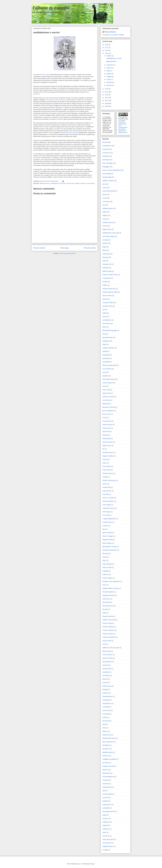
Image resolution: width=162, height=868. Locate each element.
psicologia (106, 160)
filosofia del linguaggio (110, 330)
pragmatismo (107, 805)
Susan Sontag (107, 623)
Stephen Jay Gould (109, 620)
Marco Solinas (107, 533)
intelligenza (106, 341)
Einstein (105, 282)
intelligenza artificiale (109, 759)
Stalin (104, 613)
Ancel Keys (106, 400)
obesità (105, 351)
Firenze (105, 459)
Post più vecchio (90, 248)
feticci (104, 327)
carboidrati (106, 700)
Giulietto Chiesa (108, 222)
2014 (107, 89)
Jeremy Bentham (108, 501)
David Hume (107, 428)
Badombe (106, 404)
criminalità (106, 714)
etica (104, 205)
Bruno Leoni (107, 414)
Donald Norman (108, 452)
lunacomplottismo (108, 777)
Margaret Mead (108, 540)
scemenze (106, 836)
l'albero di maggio (50, 8)
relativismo (106, 822)
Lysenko (105, 526)
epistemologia (107, 177)
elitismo (105, 731)
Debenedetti (107, 439)
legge (104, 247)
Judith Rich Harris (108, 508)
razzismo (105, 818)
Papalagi (105, 571)
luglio (109, 71)
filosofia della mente (109, 738)
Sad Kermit (106, 599)
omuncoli (105, 798)
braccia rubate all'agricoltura (112, 170)
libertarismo (106, 773)
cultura (105, 717)
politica (105, 212)
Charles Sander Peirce (110, 275)
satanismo (106, 829)
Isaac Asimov (107, 491)
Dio (104, 449)
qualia (104, 815)
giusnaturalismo (108, 337)
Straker (105, 299)
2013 (107, 92)
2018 (107, 45)
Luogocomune (107, 522)
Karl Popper (106, 512)
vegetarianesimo (108, 846)
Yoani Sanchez (107, 655)
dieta (104, 724)
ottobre (109, 56)
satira (104, 832)
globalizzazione (108, 752)
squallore (106, 376)
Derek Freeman (108, 442)
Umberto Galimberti (109, 637)
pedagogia (106, 355)
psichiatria (106, 358)
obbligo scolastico (80, 183)
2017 (107, 48)
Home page (64, 248)
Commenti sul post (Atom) (68, 253)
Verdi (104, 644)
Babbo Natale (107, 271)
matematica (106, 254)
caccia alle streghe (109, 236)
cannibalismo (107, 320)
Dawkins (105, 435)
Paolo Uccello (107, 567)
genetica (105, 243)
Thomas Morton (110, 32)
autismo (105, 683)
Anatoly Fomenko (108, 397)
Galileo (105, 285)
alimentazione (107, 662)
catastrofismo (107, 703)
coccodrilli (106, 707)
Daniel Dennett (107, 425)
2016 (107, 50)
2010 (107, 100)
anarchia (105, 665)
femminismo (106, 324)
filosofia (105, 142)
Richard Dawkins (108, 592)
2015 (107, 53)
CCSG (105, 418)
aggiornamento (111, 61)
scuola (105, 219)
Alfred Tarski (107, 393)
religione (105, 215)
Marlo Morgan (107, 543)
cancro (105, 317)
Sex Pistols (106, 602)
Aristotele (106, 268)
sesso (104, 372)
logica (104, 344)
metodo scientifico (108, 348)
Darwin (105, 194)
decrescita (106, 721)
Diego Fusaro (107, 446)
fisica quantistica (108, 742)
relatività (105, 825)
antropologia (107, 174)
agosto (109, 68)
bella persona (107, 686)
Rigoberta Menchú (109, 595)
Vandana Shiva (108, 306)
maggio (109, 77)
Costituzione (107, 278)
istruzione (106, 763)
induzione (106, 756)
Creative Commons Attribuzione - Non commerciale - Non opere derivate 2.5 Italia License (123, 126)
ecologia (105, 240)
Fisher (105, 463)
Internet (105, 226)
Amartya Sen (107, 264)
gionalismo (106, 749)
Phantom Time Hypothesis (111, 581)
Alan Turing (106, 390)
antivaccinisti (70, 183)
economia (106, 149)
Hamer (105, 484)
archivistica (106, 676)
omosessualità (107, 794)
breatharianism (107, 696)
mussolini (106, 784)
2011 (107, 98)
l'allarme (84, 100)
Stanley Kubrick (108, 616)
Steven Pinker (107, 296)
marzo (109, 79)
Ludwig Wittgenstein (109, 519)
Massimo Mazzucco (109, 289)
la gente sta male (108, 766)
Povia (104, 585)
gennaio (109, 85)
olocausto (106, 257)
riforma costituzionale (110, 365)
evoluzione (106, 153)
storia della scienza (109, 379)
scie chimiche (107, 369)
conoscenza (106, 710)
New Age (105, 554)
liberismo (105, 770)
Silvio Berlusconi (108, 606)
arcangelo (106, 672)
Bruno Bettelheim (108, 411)
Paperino (105, 574)
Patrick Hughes (108, 578)
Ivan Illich (106, 494)
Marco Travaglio (108, 536)
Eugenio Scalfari (108, 456)
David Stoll (106, 432)
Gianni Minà (106, 470)
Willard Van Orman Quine (111, 648)
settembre (110, 65)
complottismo (107, 146)
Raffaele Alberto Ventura (111, 588)
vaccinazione (91, 183)
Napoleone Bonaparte (110, 550)
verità (104, 386)
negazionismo (107, 787)
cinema (105, 198)
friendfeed (106, 745)
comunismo (106, 202)
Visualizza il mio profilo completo (113, 35)
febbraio (109, 82)
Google (105, 477)
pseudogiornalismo (109, 811)
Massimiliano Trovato (110, 547)
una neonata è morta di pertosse (56, 100)
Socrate (105, 609)
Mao (104, 529)
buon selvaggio (108, 163)
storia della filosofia (109, 191)
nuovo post (45, 75)
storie (104, 261)
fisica (104, 334)
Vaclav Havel (107, 641)
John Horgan (107, 505)
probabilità (106, 808)
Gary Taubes (107, 466)
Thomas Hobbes (108, 627)
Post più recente (39, 248)
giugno (109, 74)
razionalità (106, 362)
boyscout (105, 693)
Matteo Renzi (107, 229)
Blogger (92, 864)
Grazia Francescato (109, 480)
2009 (107, 103)
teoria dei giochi (108, 383)
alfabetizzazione (44, 183)
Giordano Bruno (108, 473)
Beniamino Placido (109, 407)
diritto (104, 728)
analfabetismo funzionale (67, 133)
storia (104, 184)
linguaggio (106, 167)
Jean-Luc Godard (108, 498)
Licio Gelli (106, 515)
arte (104, 309)
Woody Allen (107, 651)
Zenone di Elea (108, 658)
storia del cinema (108, 839)
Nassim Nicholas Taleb (110, 292)
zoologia (105, 850)
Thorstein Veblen (108, 303)
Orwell (105, 557)
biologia (105, 689)
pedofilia (105, 801)
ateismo (105, 679)
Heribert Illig (106, 487)
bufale (105, 313)
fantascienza (107, 735)
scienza (105, 188)
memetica (106, 780)
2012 (107, 95)
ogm (104, 791)
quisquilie (106, 156)
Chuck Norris (107, 421)
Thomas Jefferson (108, 630)
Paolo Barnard (107, 564)
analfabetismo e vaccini (114, 58)
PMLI (104, 561)
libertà (105, 250)
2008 (107, 106)
